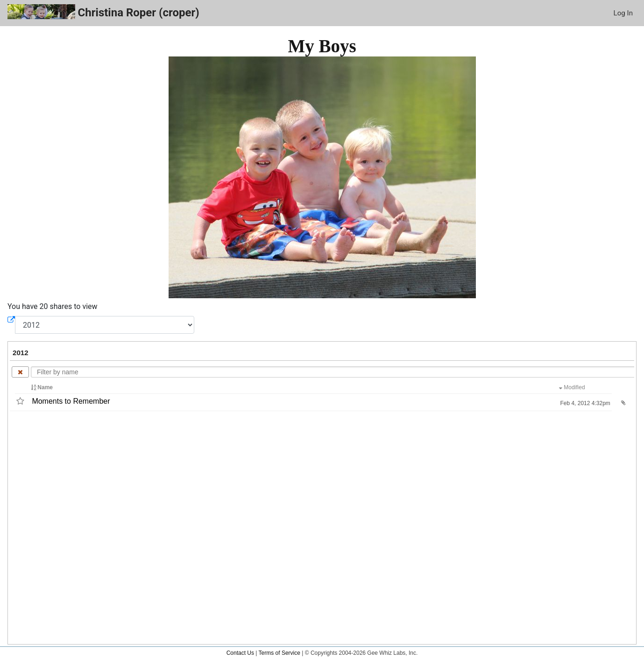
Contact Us (240, 653)
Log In (623, 13)
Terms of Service (280, 653)
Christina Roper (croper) (103, 12)
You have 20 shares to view (53, 306)
